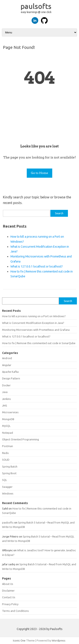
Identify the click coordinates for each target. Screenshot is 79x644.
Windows (8, 493)
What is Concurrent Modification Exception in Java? (33, 323)
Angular (7, 365)
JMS (5, 406)
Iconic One (19, 640)
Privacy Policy (10, 604)
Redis (5, 453)
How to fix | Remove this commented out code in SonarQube (39, 343)
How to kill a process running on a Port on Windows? (34, 316)
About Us (8, 584)
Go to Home (40, 173)
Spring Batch (10, 467)
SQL (4, 480)
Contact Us (9, 597)
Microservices (10, 412)
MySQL (6, 426)
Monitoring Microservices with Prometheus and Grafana (36, 330)
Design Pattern (11, 378)
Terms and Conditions (15, 611)
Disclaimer (8, 591)
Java (5, 392)
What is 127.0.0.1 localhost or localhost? (37, 266)
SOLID (6, 460)
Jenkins (6, 399)
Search (68, 301)
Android (7, 358)
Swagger (7, 487)
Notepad (8, 433)
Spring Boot (9, 473)
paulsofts (36, 6)
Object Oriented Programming (20, 439)
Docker (6, 385)
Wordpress (59, 640)
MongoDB (8, 419)
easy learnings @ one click (36, 12)
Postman (8, 446)
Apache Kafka (10, 372)
